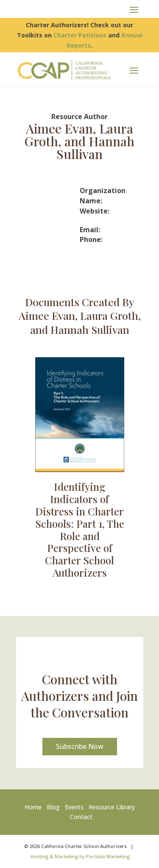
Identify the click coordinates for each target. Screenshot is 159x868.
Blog (53, 807)
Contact (81, 817)
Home (35, 807)
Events (74, 807)
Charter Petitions (80, 35)
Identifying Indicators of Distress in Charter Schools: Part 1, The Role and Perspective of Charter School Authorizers (80, 529)
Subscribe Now (80, 746)
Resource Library (112, 807)
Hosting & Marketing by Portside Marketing (80, 856)
